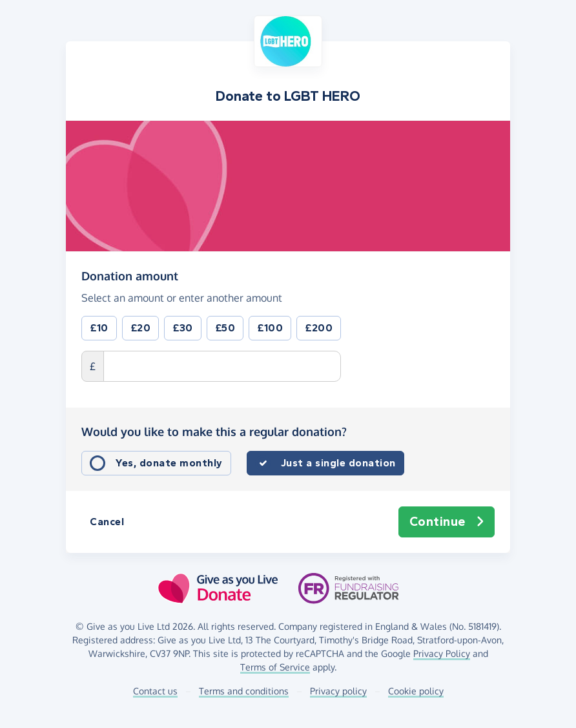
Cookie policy (416, 691)
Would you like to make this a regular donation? (214, 432)
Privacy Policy (442, 653)
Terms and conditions (244, 691)
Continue (447, 522)
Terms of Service (275, 667)
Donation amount (130, 275)
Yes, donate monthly (169, 463)
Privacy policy (338, 691)
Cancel (107, 522)
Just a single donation (338, 463)
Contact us (155, 691)
